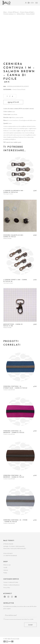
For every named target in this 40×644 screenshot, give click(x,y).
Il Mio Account (7, 565)
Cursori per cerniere (8, 194)
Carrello (5, 567)
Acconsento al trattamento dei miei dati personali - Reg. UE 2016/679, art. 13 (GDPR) (19, 619)
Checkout (6, 570)
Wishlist (5, 573)
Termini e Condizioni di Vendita (11, 582)
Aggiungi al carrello (13, 102)
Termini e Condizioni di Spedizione (11, 585)
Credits (17, 639)
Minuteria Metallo (7, 238)
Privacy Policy (7, 587)
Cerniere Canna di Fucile (19, 89)
